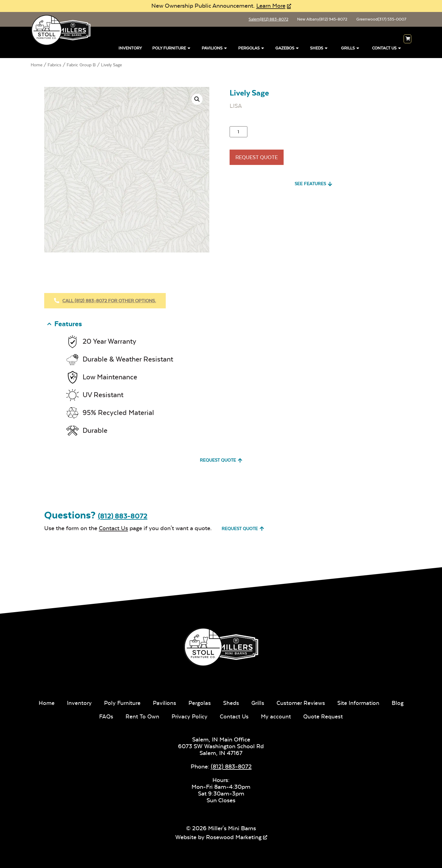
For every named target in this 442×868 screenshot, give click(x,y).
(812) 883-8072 (123, 516)
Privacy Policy (202, 716)
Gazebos (287, 48)
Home (37, 66)
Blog (92, 716)
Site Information (372, 702)
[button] (197, 100)
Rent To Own (154, 716)
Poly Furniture (172, 48)
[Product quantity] (238, 133)
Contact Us (387, 48)
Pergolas (252, 48)
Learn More (271, 6)
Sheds (319, 48)
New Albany (315, 20)
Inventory (130, 49)
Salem (257, 20)
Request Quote (261, 160)
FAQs (117, 716)
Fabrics (54, 66)
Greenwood (379, 20)
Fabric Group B (81, 66)
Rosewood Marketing (234, 837)
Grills (351, 48)
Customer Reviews (314, 702)
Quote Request (337, 716)
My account (289, 716)
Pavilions (215, 48)
